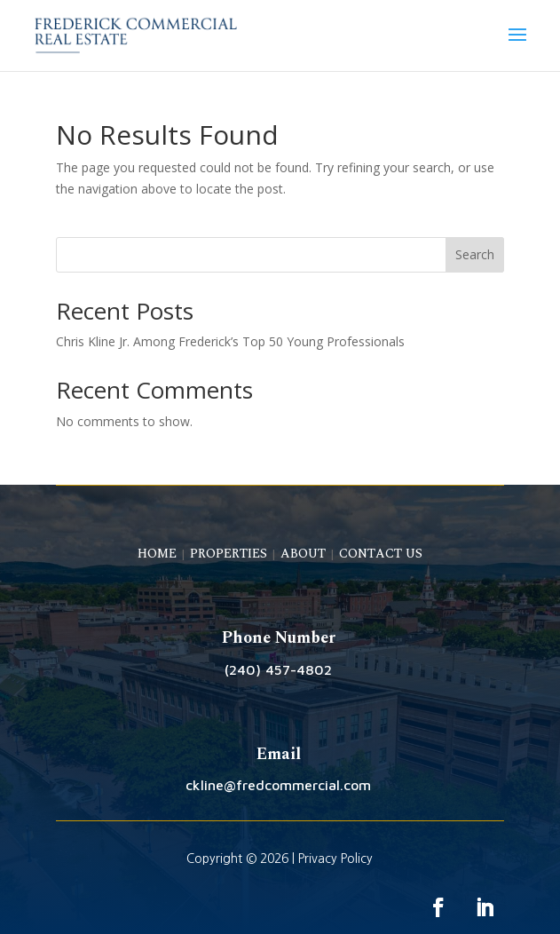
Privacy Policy (335, 859)
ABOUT (303, 554)
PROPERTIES (229, 554)
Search (475, 254)
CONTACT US (381, 554)
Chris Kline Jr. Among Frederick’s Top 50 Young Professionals (230, 341)
